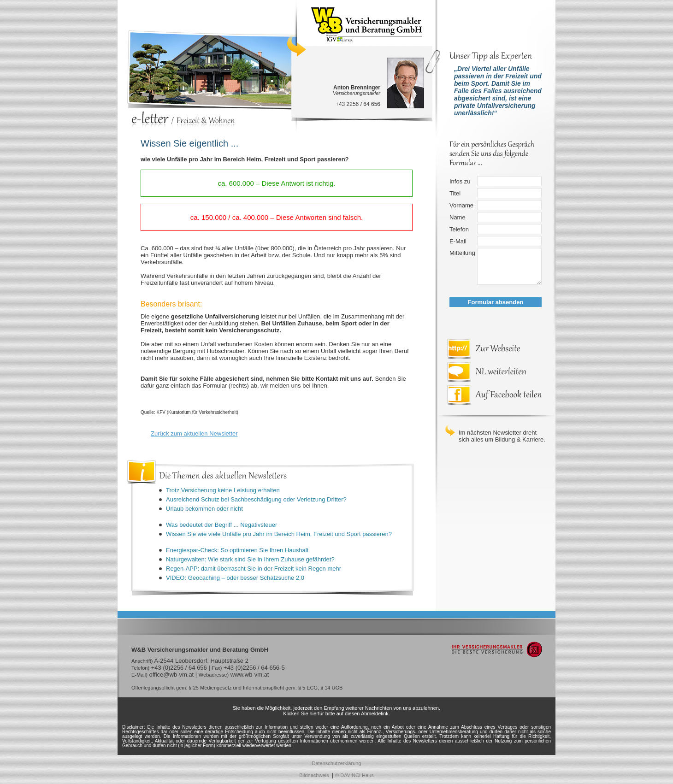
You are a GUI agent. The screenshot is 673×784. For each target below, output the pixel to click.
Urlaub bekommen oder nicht (204, 509)
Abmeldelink (375, 713)
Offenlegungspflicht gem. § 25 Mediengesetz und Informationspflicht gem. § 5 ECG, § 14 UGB (237, 688)
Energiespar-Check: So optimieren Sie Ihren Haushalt (237, 550)
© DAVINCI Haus (354, 775)
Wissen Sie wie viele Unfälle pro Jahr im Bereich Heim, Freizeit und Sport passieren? (279, 534)
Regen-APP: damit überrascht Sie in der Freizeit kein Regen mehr (254, 569)
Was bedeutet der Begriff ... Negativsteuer (221, 525)
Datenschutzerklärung (336, 763)
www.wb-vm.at (250, 675)
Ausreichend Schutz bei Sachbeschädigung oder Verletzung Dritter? (256, 499)
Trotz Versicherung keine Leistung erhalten (223, 490)
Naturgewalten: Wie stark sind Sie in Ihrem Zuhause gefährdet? (250, 559)
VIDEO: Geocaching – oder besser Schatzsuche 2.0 (235, 578)
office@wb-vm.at (171, 675)
